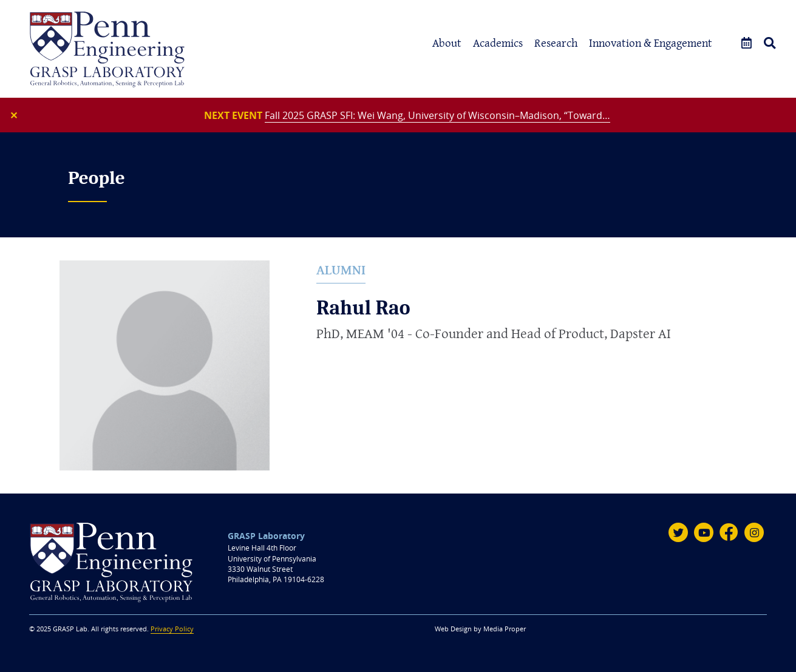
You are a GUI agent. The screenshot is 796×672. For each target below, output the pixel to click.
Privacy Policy (172, 629)
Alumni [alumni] (341, 270)
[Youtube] (704, 532)
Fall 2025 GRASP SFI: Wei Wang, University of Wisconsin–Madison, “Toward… (437, 115)
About (447, 43)
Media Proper (505, 629)
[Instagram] (754, 532)
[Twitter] (678, 532)
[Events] (747, 43)
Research (556, 43)
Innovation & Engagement (651, 43)
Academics (498, 43)
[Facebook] (729, 532)
